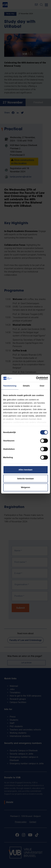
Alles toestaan (26, 470)
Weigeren (26, 487)
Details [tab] (26, 386)
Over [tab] (42, 386)
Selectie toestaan (26, 479)
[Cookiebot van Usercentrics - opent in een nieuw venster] (36, 378)
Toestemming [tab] (10, 386)
